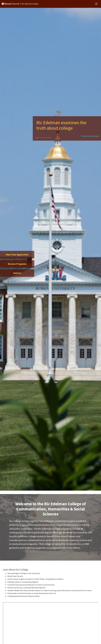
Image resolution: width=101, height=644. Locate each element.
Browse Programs (17, 264)
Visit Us (17, 273)
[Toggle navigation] (96, 4)
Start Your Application (17, 255)
